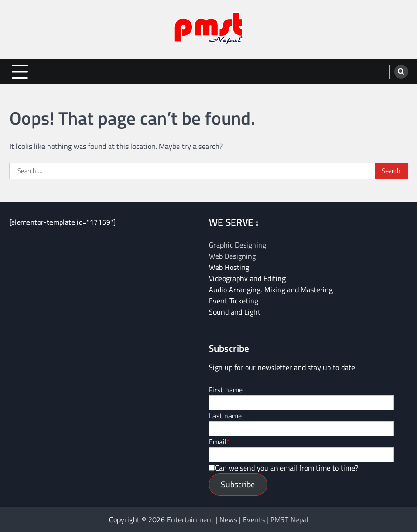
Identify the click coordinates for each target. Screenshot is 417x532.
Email (218, 442)
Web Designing (232, 256)
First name (226, 390)
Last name (225, 416)
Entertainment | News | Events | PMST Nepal (238, 519)
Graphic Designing (237, 245)
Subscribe (238, 484)
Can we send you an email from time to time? (287, 468)
